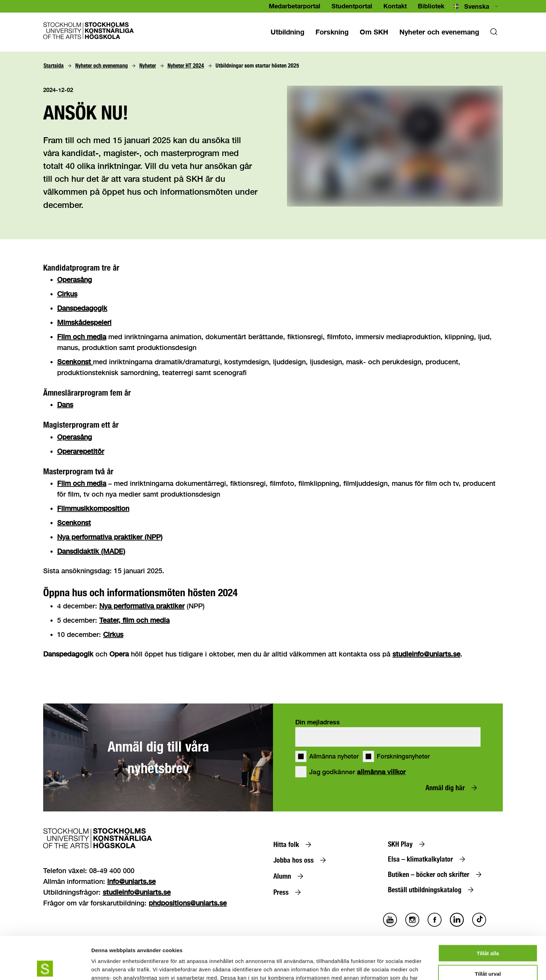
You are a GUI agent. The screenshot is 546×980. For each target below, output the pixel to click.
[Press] (289, 892)
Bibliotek (431, 6)
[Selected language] (476, 6)
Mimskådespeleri (84, 322)
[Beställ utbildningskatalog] (432, 890)
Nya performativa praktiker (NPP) (110, 537)
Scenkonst (75, 362)
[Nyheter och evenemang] (439, 32)
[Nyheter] (148, 66)
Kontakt (395, 6)
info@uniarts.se (131, 881)
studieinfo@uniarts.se (426, 654)
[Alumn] (290, 876)
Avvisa (488, 952)
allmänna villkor (381, 772)
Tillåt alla (488, 911)
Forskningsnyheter (403, 756)
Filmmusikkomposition (93, 508)
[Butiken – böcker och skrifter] (436, 874)
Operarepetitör (81, 451)
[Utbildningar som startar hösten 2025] (257, 66)
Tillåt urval (488, 931)
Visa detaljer (378, 966)
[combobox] (476, 6)
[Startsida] (54, 66)
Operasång (75, 279)
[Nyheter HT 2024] (186, 66)
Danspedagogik (82, 308)
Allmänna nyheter (334, 756)
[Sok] (494, 34)
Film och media (82, 337)
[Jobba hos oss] (301, 860)
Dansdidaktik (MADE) (91, 551)
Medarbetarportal (295, 6)
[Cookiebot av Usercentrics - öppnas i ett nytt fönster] (45, 966)
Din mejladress (318, 722)
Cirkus (67, 294)
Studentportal (352, 6)
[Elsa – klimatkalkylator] (428, 859)
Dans (65, 405)
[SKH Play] (408, 844)
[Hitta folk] (294, 845)
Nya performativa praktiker (142, 606)
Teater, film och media (134, 620)
